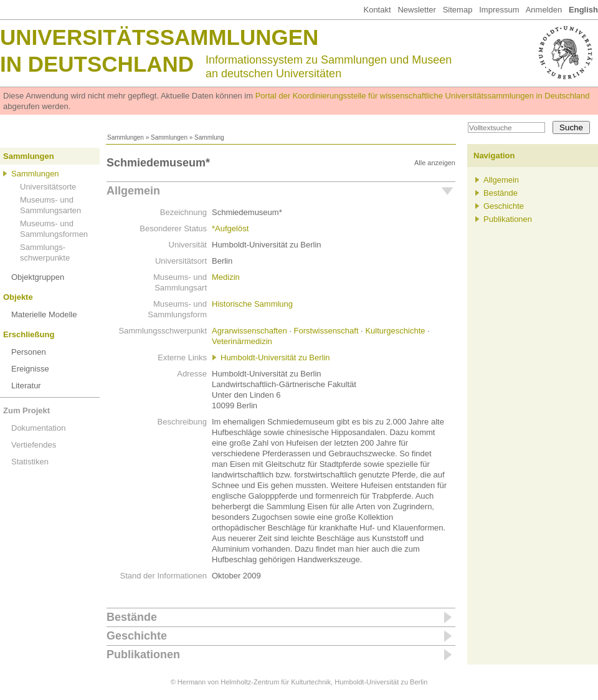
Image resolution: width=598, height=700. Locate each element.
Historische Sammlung (252, 304)
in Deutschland (97, 64)
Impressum (499, 10)
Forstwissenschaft (326, 331)
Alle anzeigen (435, 163)
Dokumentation (38, 428)
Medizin (226, 277)
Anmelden (544, 10)
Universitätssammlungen (159, 37)
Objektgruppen (38, 277)
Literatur (26, 386)
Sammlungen (126, 137)
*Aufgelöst (230, 228)
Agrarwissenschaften (249, 331)
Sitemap (458, 10)
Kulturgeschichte (395, 331)
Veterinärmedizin (242, 341)
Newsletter (416, 10)
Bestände (132, 617)
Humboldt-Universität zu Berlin (275, 357)
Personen (29, 352)
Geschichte (137, 636)
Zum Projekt (26, 410)
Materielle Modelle (44, 314)
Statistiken (30, 462)
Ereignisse (30, 369)
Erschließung (29, 334)
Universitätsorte (48, 187)
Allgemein (133, 191)
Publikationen (143, 654)
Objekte (18, 297)
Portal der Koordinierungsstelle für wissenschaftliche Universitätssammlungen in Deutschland (423, 96)
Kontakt (377, 10)
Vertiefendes (34, 445)
